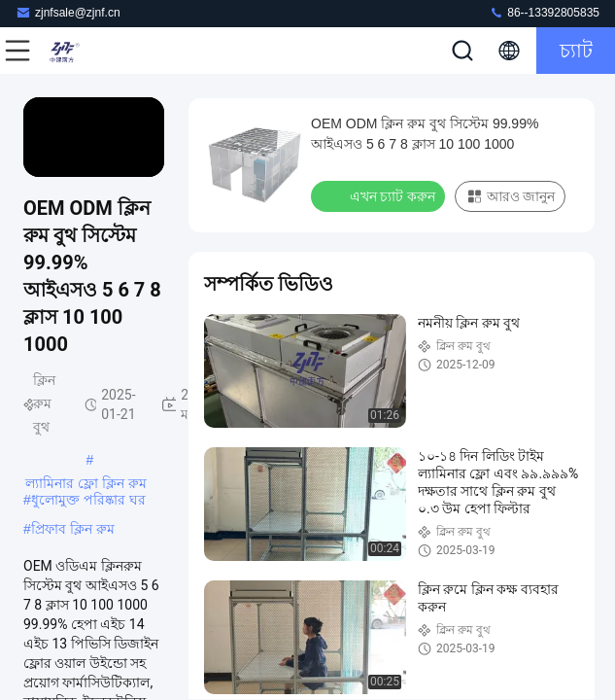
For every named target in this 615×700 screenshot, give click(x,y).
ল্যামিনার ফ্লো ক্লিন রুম (86, 483)
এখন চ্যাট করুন (380, 195)
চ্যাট (576, 51)
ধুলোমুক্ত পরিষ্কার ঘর (88, 500)
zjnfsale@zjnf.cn (68, 12)
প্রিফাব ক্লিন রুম (73, 529)
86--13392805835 (544, 12)
